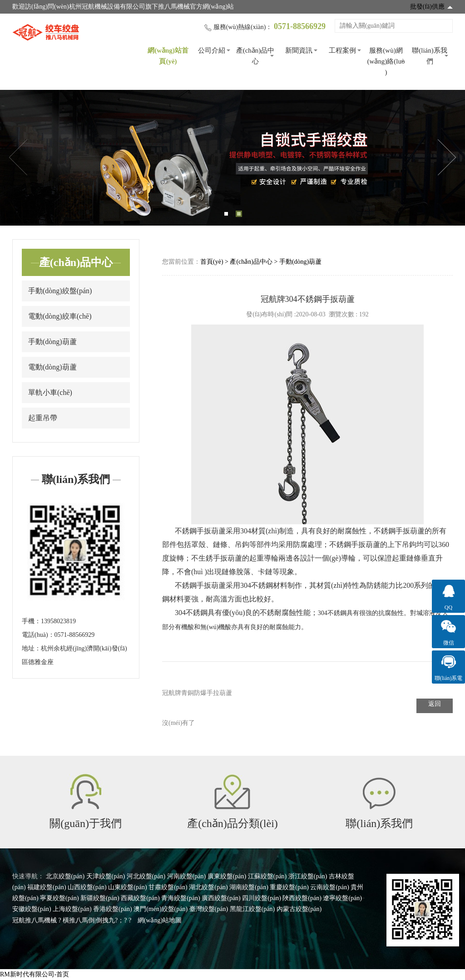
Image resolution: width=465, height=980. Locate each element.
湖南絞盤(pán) (249, 887)
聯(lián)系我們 (429, 56)
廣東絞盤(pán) (227, 876)
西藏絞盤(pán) (140, 898)
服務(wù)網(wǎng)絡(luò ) (386, 61)
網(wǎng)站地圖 (160, 920)
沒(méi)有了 (178, 723)
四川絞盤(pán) (262, 898)
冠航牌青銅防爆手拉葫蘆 (197, 693)
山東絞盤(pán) (128, 887)
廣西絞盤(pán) (221, 898)
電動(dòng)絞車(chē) (60, 316)
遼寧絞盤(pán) (342, 898)
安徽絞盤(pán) (32, 909)
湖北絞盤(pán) (208, 887)
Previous (18, 158)
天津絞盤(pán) (106, 876)
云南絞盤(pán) (330, 887)
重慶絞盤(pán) (289, 887)
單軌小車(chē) (50, 392)
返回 (435, 704)
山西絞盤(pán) (87, 887)
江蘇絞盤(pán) (267, 876)
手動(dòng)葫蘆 (52, 342)
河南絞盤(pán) (187, 876)
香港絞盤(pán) (113, 909)
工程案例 (342, 50)
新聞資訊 (299, 50)
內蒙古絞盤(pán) (299, 909)
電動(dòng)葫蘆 (52, 367)
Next (447, 158)
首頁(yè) (212, 262)
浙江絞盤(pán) (308, 876)
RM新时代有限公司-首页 (35, 974)
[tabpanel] (232, 158)
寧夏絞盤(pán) (59, 898)
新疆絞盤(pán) (100, 898)
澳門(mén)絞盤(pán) (161, 909)
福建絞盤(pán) (47, 887)
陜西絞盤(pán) (302, 898)
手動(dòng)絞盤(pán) (60, 291)
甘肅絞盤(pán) (168, 887)
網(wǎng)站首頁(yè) (168, 56)
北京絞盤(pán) (65, 876)
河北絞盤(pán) (146, 876)
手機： (31, 621)
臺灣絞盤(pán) (209, 909)
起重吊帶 (43, 418)
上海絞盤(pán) (72, 909)
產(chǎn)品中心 (255, 56)
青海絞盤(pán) (181, 898)
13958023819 (58, 621)
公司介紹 (212, 50)
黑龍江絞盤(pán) (252, 909)
